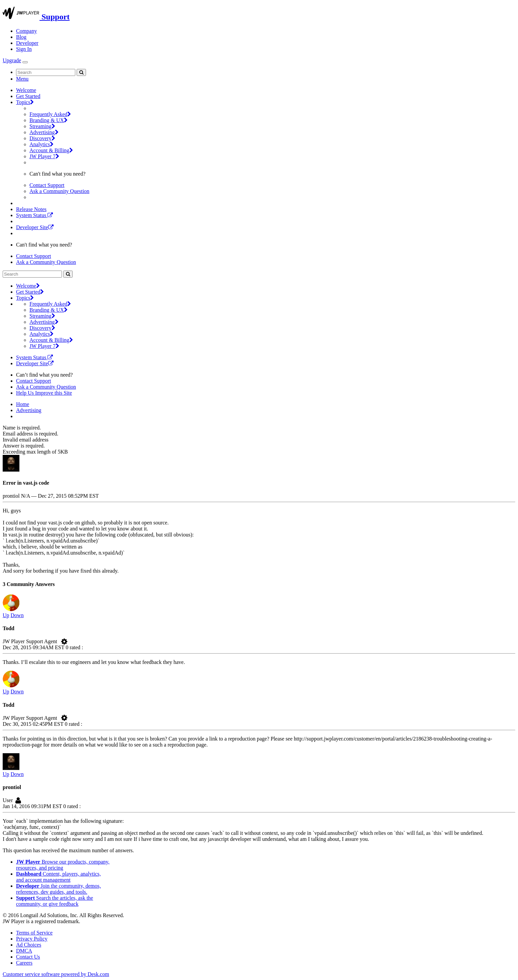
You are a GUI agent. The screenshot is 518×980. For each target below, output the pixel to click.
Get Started (28, 96)
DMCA (24, 951)
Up (6, 615)
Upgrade (12, 60)
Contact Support (47, 185)
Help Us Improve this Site (44, 393)
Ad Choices (29, 945)
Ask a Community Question (59, 191)
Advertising (44, 132)
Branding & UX (49, 120)
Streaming (42, 126)
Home (23, 404)
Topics (25, 102)
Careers (24, 963)
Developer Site (35, 227)
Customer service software (56, 974)
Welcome (26, 90)
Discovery (42, 138)
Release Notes (31, 209)
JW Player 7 (44, 156)
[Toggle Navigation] (25, 62)
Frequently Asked (50, 114)
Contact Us (28, 957)
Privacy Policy (32, 939)
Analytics (41, 144)
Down (17, 615)
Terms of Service (34, 933)
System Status (34, 215)
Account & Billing (51, 150)
